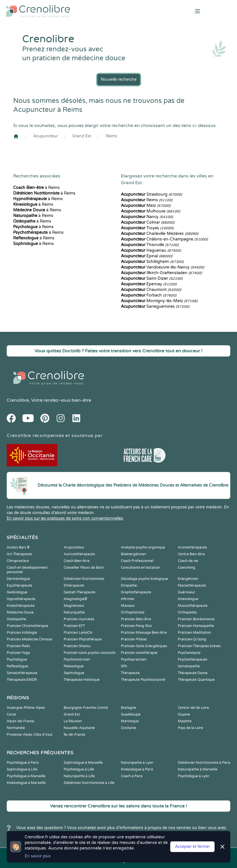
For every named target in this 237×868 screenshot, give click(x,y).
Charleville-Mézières (160, 234)
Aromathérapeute (192, 547)
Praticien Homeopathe (196, 626)
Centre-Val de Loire (193, 708)
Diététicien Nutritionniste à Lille (89, 783)
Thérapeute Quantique (196, 680)
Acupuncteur (46, 136)
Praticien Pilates (134, 639)
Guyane (184, 714)
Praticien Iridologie (22, 633)
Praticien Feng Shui (136, 626)
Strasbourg (151, 194)
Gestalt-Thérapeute (80, 592)
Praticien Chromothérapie (27, 626)
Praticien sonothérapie (139, 653)
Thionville (150, 245)
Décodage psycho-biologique (144, 579)
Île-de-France (74, 735)
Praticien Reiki (18, 646)
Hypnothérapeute (21, 599)
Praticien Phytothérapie (83, 639)
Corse (11, 714)
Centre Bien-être (191, 554)
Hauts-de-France (20, 721)
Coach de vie (188, 561)
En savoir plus (38, 856)
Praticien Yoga (18, 653)
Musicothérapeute (193, 606)
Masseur (128, 606)
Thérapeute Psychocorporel (143, 680)
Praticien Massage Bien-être (144, 633)
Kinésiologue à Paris (137, 769)
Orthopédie (187, 612)
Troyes (147, 228)
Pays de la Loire (190, 728)
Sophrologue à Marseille (83, 763)
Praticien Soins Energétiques (144, 646)
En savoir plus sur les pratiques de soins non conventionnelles (65, 518)
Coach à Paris (132, 776)
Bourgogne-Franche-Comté (86, 708)
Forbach (149, 295)
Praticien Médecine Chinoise (29, 639)
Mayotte (185, 721)
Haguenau (151, 250)
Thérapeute (130, 673)
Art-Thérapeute (19, 554)
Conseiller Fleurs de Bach (84, 568)
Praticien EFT (74, 626)
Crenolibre (18, 400)
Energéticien (188, 579)
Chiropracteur (18, 561)
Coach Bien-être (77, 561)
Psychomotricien (77, 659)
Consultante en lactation (140, 568)
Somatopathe (189, 666)
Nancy (147, 217)
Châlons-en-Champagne (164, 239)
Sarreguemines (155, 306)
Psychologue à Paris (23, 763)
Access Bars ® (18, 547)
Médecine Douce (20, 612)
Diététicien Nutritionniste (84, 579)
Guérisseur (187, 592)
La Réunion (73, 721)
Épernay (149, 284)
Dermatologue (18, 579)
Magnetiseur (74, 606)
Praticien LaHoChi (78, 633)
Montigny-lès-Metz (159, 301)
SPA (124, 666)
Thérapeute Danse (193, 673)
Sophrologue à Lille (22, 769)
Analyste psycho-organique (143, 547)
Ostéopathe (16, 619)
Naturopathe (74, 612)
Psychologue (17, 659)
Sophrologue (74, 673)
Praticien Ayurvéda (79, 619)
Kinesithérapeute (21, 606)
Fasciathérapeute (192, 585)
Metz (146, 206)
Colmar (148, 222)
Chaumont (151, 290)
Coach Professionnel (137, 561)
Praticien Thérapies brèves (199, 646)
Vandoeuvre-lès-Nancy (163, 267)
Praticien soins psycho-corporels (90, 653)
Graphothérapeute (136, 592)
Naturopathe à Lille (79, 776)
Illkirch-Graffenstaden (161, 273)
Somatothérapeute (22, 673)
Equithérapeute (19, 585)
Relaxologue (74, 666)
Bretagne (128, 708)
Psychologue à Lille (79, 769)
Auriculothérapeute (79, 554)
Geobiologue (17, 592)
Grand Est (82, 136)
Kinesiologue (188, 599)
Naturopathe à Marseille (198, 769)
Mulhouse (150, 211)
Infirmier (128, 599)
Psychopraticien (134, 659)
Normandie (16, 728)
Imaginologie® (75, 599)
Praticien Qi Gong (192, 639)
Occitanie (128, 728)
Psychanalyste (189, 653)
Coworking (187, 568)
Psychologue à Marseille (26, 776)
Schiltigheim (152, 262)
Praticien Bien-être (136, 619)
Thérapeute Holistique (82, 680)
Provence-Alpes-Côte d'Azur (30, 735)
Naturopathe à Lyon (137, 763)
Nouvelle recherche (119, 79)
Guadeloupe (131, 714)
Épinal (147, 256)
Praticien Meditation (194, 633)
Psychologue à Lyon (194, 776)
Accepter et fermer (192, 847)
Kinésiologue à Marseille (26, 783)
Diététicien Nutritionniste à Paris (204, 763)
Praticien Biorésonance (196, 619)
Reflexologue (17, 666)
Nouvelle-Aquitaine (79, 728)
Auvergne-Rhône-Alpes (26, 708)
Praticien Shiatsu (77, 646)
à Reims (36, 188)
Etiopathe (129, 585)
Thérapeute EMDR (22, 680)
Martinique (130, 721)
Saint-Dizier (152, 278)
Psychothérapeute (193, 659)
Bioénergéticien (134, 554)
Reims (111, 136)
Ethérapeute (74, 585)
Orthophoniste (133, 612)
